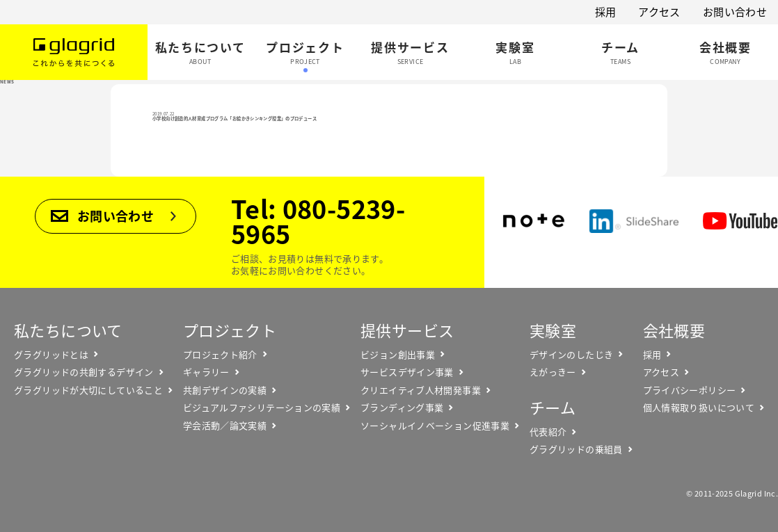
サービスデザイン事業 (407, 372)
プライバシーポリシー (690, 390)
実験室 (553, 330)
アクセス (659, 12)
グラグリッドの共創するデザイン (84, 372)
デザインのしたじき (571, 355)
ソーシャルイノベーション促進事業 (435, 426)
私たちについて (68, 330)
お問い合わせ (735, 12)
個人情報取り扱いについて (699, 408)
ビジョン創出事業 (398, 355)
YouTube (740, 221)
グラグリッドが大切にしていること (88, 390)
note (534, 221)
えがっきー (553, 372)
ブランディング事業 (402, 408)
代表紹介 (548, 432)
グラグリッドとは (51, 355)
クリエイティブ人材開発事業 (421, 390)
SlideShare (634, 221)
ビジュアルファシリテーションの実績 (262, 408)
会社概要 (674, 330)
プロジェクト (230, 330)
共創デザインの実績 (225, 390)
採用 (606, 12)
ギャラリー (206, 372)
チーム (553, 407)
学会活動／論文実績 (225, 426)
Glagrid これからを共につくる (74, 52)
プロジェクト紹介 (220, 355)
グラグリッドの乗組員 (576, 449)
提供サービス (407, 330)
